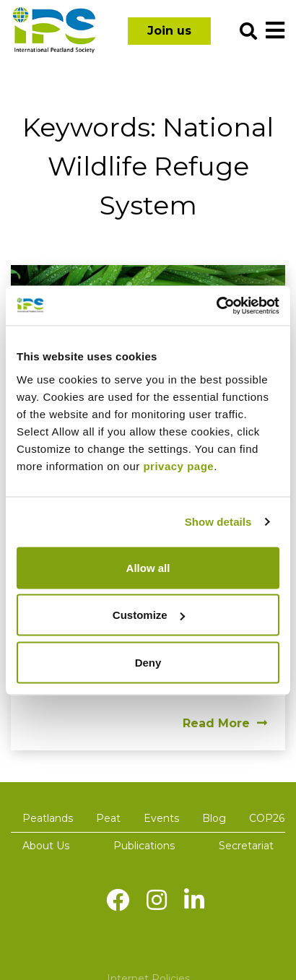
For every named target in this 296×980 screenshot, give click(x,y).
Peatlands (48, 818)
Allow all (148, 567)
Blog (214, 818)
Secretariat (246, 846)
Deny (148, 662)
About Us (46, 846)
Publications (144, 846)
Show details (218, 522)
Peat (108, 818)
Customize (149, 615)
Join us (169, 31)
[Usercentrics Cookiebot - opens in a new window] (216, 305)
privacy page (178, 465)
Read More (225, 723)
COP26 (267, 818)
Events (161, 818)
